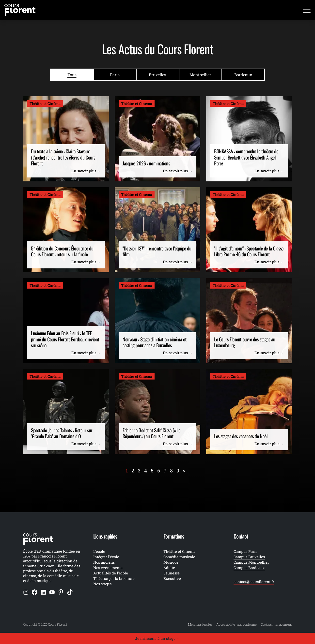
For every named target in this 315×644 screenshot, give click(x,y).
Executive (172, 578)
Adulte (169, 568)
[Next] (184, 471)
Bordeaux (243, 75)
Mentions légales (200, 624)
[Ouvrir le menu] (307, 10)
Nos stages (102, 584)
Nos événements (108, 568)
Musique (171, 562)
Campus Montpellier (251, 562)
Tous (72, 75)
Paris (115, 75)
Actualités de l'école (111, 573)
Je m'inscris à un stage (158, 638)
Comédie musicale (179, 557)
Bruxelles (157, 75)
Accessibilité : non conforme (236, 624)
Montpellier (200, 75)
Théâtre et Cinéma (179, 551)
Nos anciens (104, 562)
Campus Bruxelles (249, 557)
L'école (99, 551)
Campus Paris (245, 551)
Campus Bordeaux (249, 568)
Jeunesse (172, 573)
